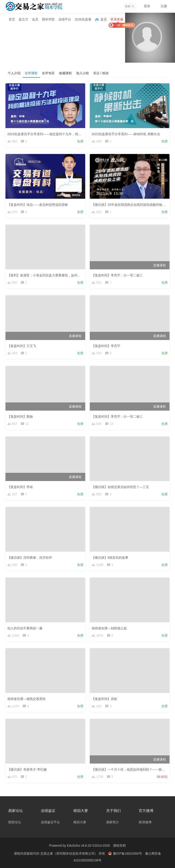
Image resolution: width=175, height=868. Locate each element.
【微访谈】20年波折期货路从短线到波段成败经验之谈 (130, 205)
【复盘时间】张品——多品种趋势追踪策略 (38, 205)
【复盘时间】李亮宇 (106, 346)
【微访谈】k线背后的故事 (110, 558)
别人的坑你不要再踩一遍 (25, 628)
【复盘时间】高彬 (104, 699)
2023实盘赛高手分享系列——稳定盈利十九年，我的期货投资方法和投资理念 (62, 134)
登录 (147, 6)
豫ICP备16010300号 (126, 853)
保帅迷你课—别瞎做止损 (109, 628)
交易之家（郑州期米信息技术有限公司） (69, 853)
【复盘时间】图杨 (20, 416)
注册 (164, 6)
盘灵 (101, 19)
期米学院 (48, 19)
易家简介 (113, 822)
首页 (12, 19)
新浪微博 (145, 822)
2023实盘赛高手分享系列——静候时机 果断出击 (126, 134)
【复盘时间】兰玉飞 (22, 346)
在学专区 (49, 73)
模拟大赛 (80, 822)
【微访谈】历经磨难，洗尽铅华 (30, 558)
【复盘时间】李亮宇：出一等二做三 (117, 275)
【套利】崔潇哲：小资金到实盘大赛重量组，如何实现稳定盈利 (52, 275)
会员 (35, 19)
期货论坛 (15, 822)
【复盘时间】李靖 (20, 487)
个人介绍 (14, 73)
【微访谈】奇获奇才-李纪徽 (27, 769)
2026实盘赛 (83, 19)
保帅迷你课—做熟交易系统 (26, 699)
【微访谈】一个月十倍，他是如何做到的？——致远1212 (132, 769)
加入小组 (83, 73)
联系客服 (117, 19)
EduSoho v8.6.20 (79, 845)
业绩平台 (65, 19)
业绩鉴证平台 (50, 822)
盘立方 (23, 19)
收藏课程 (66, 73)
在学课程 (31, 73)
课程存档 (119, 845)
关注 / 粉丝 (102, 73)
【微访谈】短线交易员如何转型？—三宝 (120, 487)
